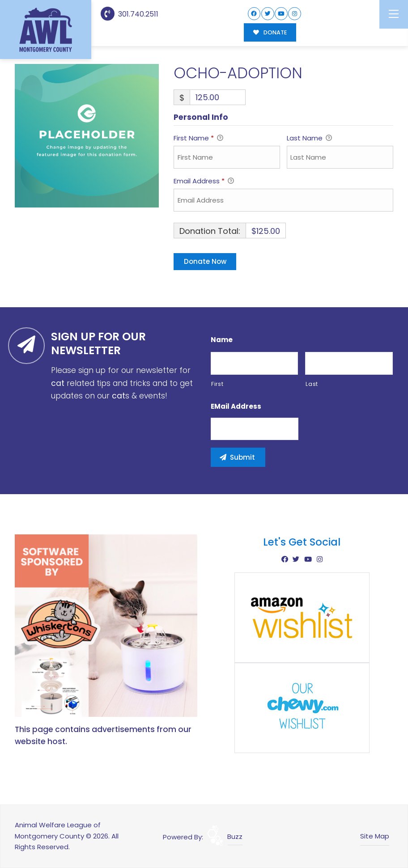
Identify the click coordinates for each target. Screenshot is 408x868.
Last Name (309, 139)
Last (312, 384)
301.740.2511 (130, 14)
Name (222, 340)
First (217, 384)
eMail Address (236, 406)
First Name (198, 139)
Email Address (204, 182)
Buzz (235, 836)
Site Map (375, 836)
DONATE (270, 32)
